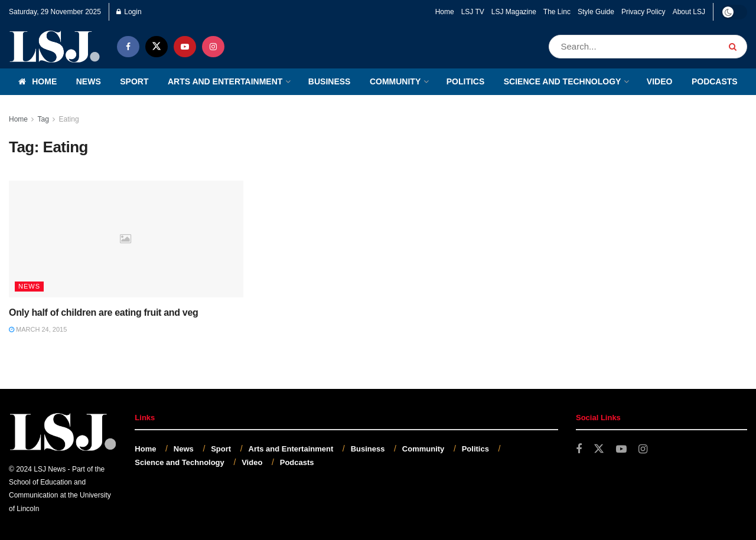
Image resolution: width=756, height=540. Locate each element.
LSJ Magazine (514, 12)
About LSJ (689, 12)
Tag (43, 119)
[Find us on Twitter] (157, 47)
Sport (134, 81)
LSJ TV (473, 12)
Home (445, 12)
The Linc (557, 12)
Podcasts (715, 81)
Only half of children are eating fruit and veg (103, 312)
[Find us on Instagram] (213, 47)
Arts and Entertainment (225, 81)
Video (660, 81)
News (89, 81)
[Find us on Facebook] (128, 47)
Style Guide (596, 12)
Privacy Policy (643, 12)
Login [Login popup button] (129, 12)
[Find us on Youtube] (185, 47)
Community (395, 81)
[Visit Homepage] (55, 46)
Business (330, 81)
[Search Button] (735, 47)
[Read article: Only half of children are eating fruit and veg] (126, 239)
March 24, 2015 (38, 329)
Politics (466, 81)
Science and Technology (563, 81)
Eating (69, 119)
